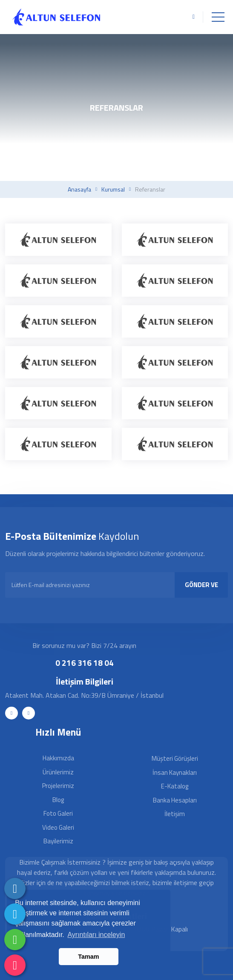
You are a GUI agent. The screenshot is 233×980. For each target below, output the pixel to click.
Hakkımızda (58, 758)
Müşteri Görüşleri (175, 758)
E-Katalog (175, 786)
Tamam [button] (88, 957)
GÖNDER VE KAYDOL (201, 589)
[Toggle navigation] (218, 17)
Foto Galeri (58, 813)
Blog (58, 800)
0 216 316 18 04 (85, 663)
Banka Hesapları (175, 800)
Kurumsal (113, 189)
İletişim (175, 814)
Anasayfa (79, 189)
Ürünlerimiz (58, 772)
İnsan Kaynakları (175, 772)
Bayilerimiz (58, 841)
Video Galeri (58, 827)
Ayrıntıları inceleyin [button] (96, 935)
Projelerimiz (58, 786)
